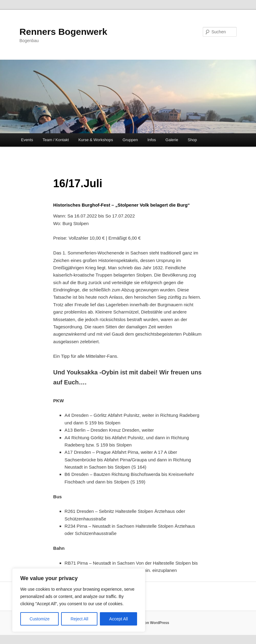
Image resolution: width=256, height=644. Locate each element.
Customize (40, 619)
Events (27, 140)
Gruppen (130, 140)
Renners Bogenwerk (63, 32)
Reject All (79, 619)
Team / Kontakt (56, 140)
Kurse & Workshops (96, 140)
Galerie (172, 140)
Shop (192, 140)
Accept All (118, 619)
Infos (152, 140)
